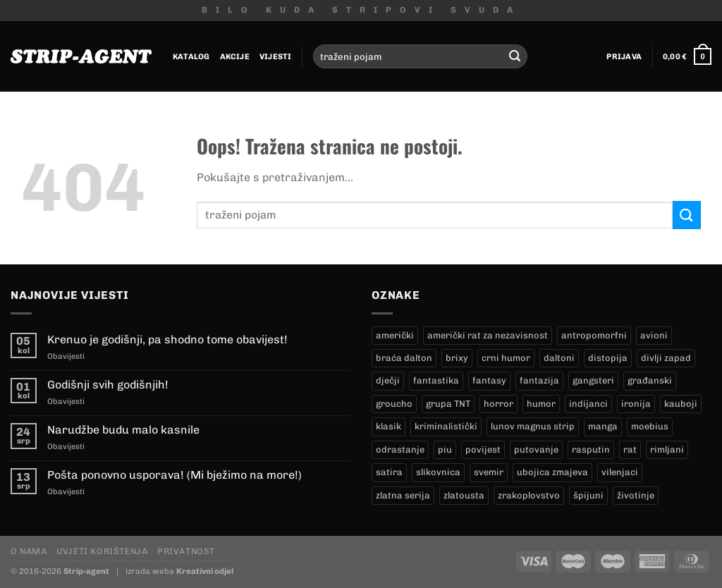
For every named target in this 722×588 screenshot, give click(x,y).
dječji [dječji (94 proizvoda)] (388, 380)
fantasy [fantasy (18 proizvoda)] (489, 380)
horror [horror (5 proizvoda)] (498, 404)
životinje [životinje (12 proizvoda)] (636, 495)
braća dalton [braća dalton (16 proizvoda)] (404, 358)
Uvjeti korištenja (102, 551)
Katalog (191, 56)
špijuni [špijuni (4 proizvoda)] (588, 495)
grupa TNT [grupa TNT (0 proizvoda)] (448, 404)
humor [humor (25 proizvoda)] (541, 404)
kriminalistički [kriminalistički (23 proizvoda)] (446, 426)
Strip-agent (86, 571)
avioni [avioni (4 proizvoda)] (654, 335)
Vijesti (276, 56)
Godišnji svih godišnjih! (108, 385)
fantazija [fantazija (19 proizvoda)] (539, 380)
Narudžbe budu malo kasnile (123, 430)
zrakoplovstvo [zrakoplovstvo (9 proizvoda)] (529, 495)
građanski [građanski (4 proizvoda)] (650, 380)
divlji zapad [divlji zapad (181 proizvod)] (666, 358)
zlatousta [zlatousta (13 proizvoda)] (464, 495)
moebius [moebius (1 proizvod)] (650, 426)
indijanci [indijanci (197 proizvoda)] (588, 404)
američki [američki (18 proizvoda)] (395, 335)
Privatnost (186, 551)
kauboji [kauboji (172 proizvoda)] (681, 404)
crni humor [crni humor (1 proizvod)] (506, 358)
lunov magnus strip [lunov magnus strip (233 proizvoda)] (533, 426)
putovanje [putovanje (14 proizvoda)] (536, 449)
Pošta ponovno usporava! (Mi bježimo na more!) (175, 475)
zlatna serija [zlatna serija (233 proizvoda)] (403, 495)
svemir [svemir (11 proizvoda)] (489, 472)
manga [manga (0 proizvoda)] (603, 426)
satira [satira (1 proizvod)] (389, 472)
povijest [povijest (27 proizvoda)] (483, 449)
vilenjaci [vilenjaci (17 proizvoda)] (620, 472)
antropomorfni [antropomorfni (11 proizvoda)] (594, 335)
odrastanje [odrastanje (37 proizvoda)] (400, 449)
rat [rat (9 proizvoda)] (630, 449)
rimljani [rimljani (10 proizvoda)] (667, 449)
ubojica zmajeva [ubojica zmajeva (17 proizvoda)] (552, 472)
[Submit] (515, 56)
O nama (29, 551)
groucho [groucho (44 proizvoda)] (394, 404)
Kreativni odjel (205, 571)
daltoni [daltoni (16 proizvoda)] (559, 358)
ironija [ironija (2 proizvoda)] (636, 404)
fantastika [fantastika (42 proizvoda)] (436, 380)
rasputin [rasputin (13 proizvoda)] (591, 449)
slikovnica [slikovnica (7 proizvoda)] (438, 472)
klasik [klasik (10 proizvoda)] (388, 426)
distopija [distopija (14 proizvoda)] (608, 358)
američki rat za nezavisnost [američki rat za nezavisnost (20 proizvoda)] (488, 335)
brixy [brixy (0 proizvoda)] (457, 358)
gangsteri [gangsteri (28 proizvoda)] (593, 380)
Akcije (235, 56)
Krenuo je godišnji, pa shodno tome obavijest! (167, 339)
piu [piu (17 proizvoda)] (445, 449)
